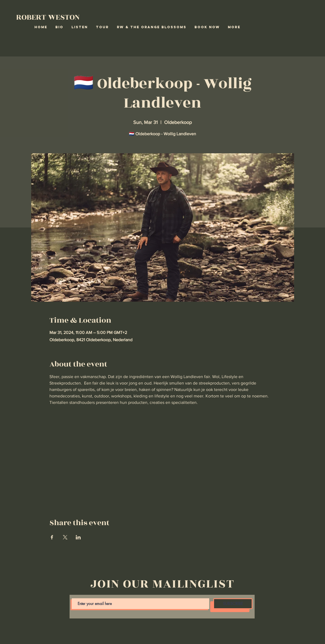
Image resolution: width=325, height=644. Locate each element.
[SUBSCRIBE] (233, 604)
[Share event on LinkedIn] (78, 537)
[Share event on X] (65, 537)
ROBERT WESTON (48, 17)
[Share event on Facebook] (52, 537)
